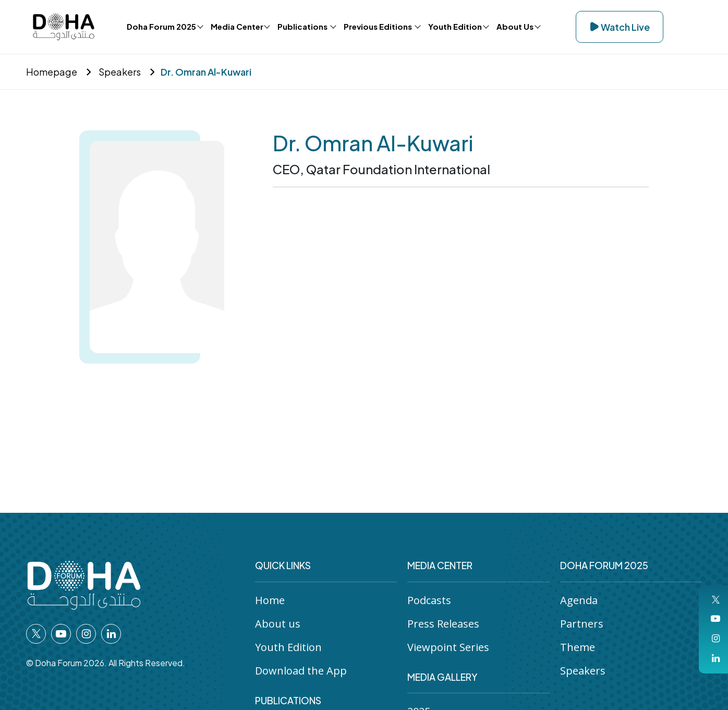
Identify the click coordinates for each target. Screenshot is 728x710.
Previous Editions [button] (379, 26)
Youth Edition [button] (455, 26)
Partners (582, 624)
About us (278, 624)
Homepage (52, 72)
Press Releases (443, 624)
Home (270, 600)
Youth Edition (288, 647)
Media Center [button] (237, 26)
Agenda (579, 600)
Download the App (301, 671)
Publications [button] (303, 26)
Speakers (119, 72)
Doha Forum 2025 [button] (161, 26)
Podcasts (429, 600)
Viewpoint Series (448, 647)
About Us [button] (515, 26)
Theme (578, 647)
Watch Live (620, 27)
